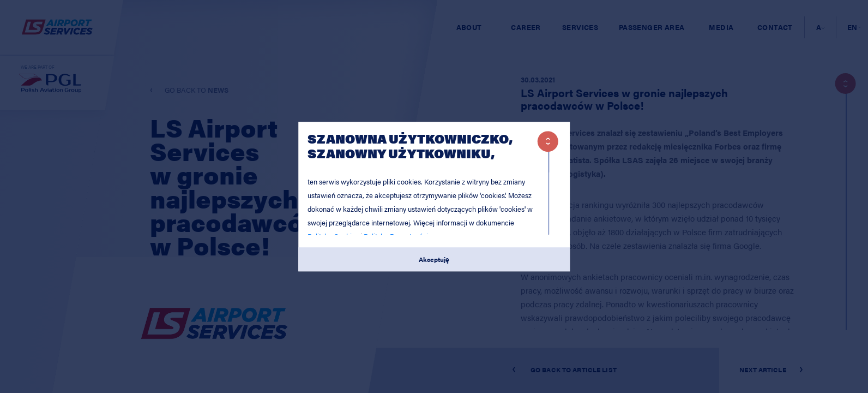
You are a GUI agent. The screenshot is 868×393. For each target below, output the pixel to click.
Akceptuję (434, 259)
